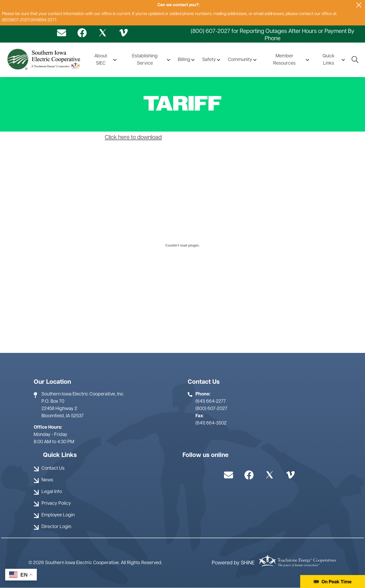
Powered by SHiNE (233, 563)
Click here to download (133, 138)
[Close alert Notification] (359, 5)
